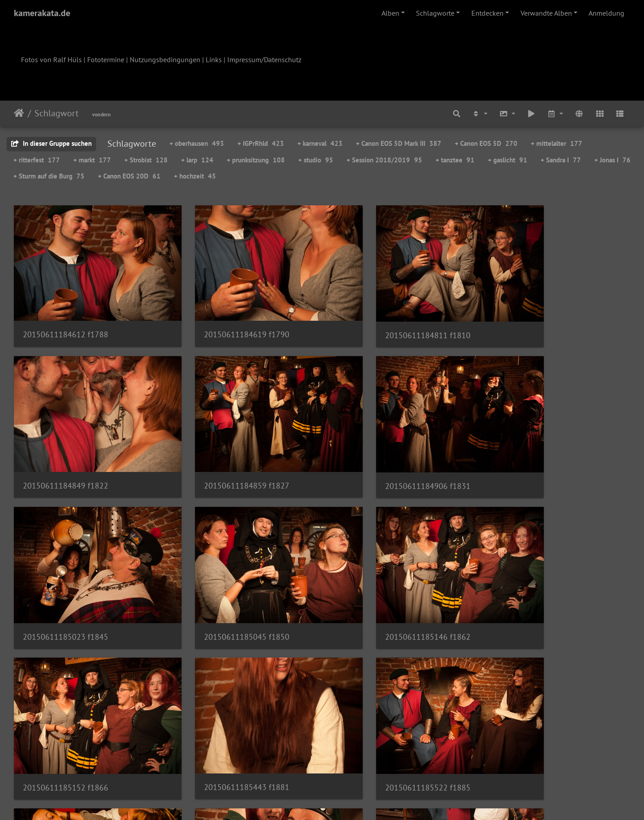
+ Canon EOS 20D (129, 176)
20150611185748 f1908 (223, 721)
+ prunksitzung (256, 160)
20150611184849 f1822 (538, 318)
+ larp (197, 160)
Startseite (19, 113)
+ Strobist (146, 160)
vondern (102, 114)
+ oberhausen (197, 143)
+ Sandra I (561, 160)
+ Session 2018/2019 (384, 160)
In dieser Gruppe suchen (51, 143)
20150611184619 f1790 (223, 318)
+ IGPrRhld (261, 143)
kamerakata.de (42, 13)
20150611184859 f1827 (66, 452)
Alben (390, 13)
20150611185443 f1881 (380, 587)
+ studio (316, 160)
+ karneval (320, 143)
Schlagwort (57, 113)
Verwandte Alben (546, 13)
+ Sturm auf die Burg (49, 176)
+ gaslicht (508, 160)
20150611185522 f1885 (538, 588)
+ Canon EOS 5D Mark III (399, 143)
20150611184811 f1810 (380, 319)
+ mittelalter (557, 143)
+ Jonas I (612, 160)
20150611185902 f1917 (380, 721)
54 (366, 767)
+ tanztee (455, 160)
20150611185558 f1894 (66, 721)
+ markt (92, 160)
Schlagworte (435, 13)
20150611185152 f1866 (223, 588)
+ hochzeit (195, 176)
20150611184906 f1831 (223, 453)
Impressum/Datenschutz (264, 59)
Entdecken (487, 13)
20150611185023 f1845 (380, 453)
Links (214, 59)
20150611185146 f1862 (66, 588)
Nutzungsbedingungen (165, 59)
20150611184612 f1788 (66, 318)
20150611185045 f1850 (538, 453)
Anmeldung (606, 13)
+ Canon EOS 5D (486, 143)
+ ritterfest (37, 160)
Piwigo (341, 801)
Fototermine (106, 59)
